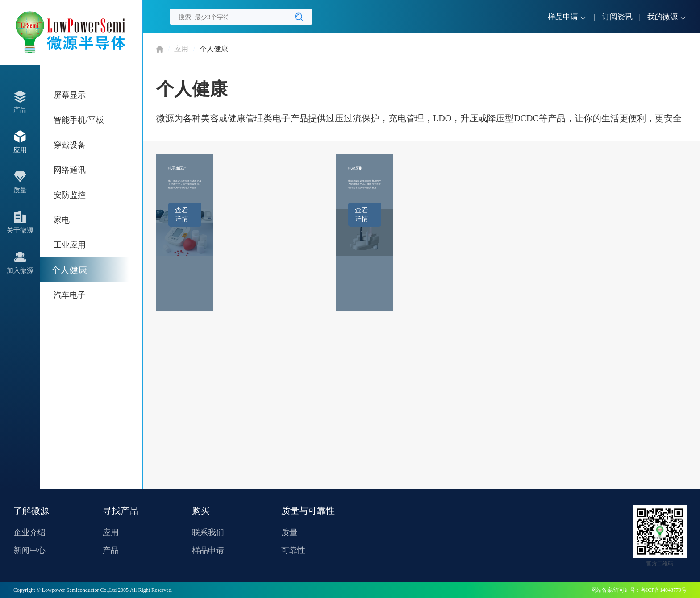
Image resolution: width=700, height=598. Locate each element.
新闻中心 (29, 550)
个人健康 (214, 49)
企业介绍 (29, 532)
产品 (111, 550)
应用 (181, 49)
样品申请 (208, 550)
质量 (289, 532)
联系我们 (208, 532)
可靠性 (293, 550)
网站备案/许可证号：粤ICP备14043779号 (639, 590)
